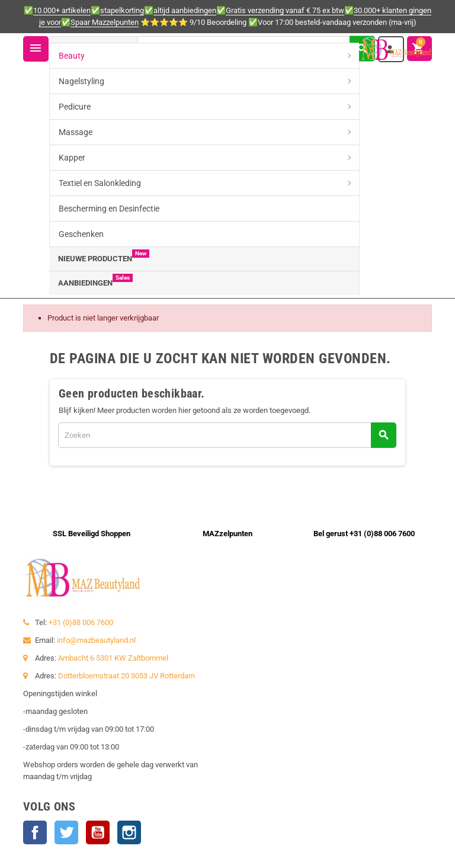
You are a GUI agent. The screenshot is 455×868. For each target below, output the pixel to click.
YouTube (98, 832)
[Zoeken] (256, 48)
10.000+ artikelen (62, 10)
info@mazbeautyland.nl (96, 640)
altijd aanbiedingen (185, 10)
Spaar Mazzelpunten (105, 22)
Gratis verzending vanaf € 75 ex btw (285, 10)
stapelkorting (122, 10)
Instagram (129, 832)
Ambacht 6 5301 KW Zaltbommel (113, 658)
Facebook (35, 832)
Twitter (66, 832)
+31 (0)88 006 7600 (81, 622)
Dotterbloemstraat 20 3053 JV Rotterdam (126, 676)
